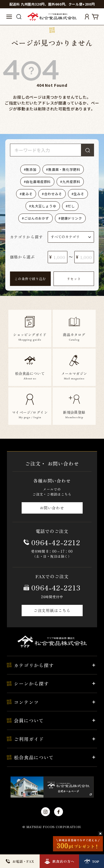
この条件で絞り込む (30, 279)
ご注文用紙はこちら (52, 610)
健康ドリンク (71, 218)
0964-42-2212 (56, 542)
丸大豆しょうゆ (44, 206)
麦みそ (27, 194)
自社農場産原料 (38, 182)
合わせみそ (53, 194)
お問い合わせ (52, 508)
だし (71, 206)
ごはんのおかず (37, 218)
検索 (88, 150)
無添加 (31, 169)
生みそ (79, 194)
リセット (74, 279)
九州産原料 (71, 182)
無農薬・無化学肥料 (64, 169)
